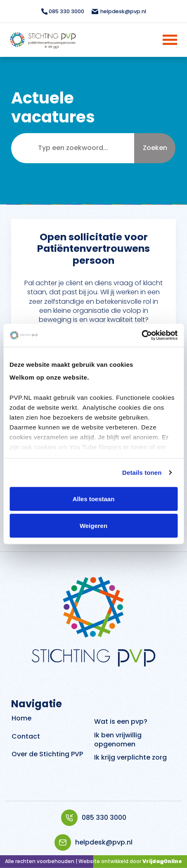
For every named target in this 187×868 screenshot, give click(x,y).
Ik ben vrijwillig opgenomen (118, 740)
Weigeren (93, 526)
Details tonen (142, 473)
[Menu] (159, 40)
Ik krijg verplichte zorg (130, 757)
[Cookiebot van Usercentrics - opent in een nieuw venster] (141, 335)
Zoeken (155, 148)
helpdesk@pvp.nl (93, 842)
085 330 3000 (94, 818)
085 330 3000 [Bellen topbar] (63, 11)
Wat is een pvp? (121, 721)
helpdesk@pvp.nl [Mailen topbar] (118, 11)
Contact (26, 736)
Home (21, 718)
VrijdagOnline (162, 861)
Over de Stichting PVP (47, 754)
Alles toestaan (94, 499)
